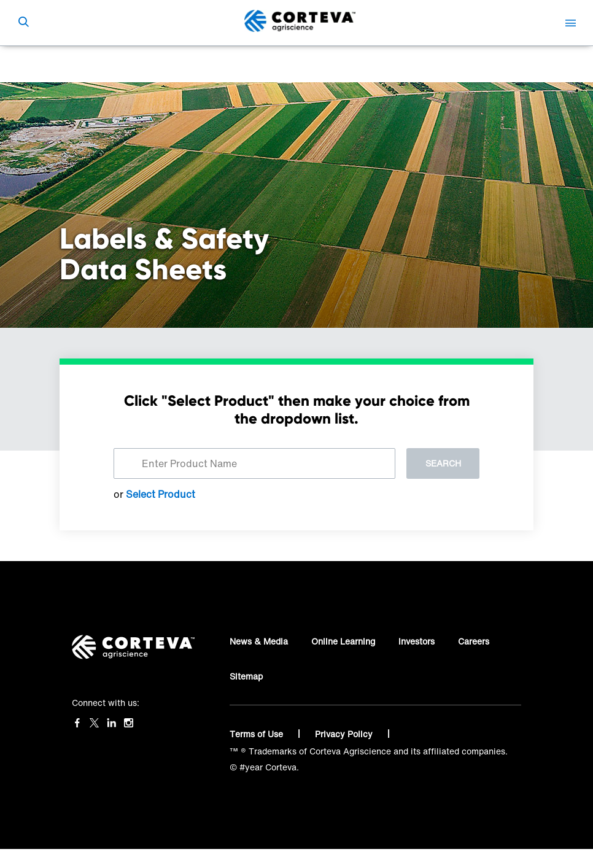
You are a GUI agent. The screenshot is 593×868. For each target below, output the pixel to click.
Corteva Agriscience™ (105, 64)
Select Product (161, 494)
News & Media (259, 641)
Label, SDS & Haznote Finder (212, 64)
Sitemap (246, 676)
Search (443, 463)
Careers (474, 641)
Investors (417, 641)
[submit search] (23, 23)
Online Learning (343, 641)
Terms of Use (258, 734)
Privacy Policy (345, 734)
